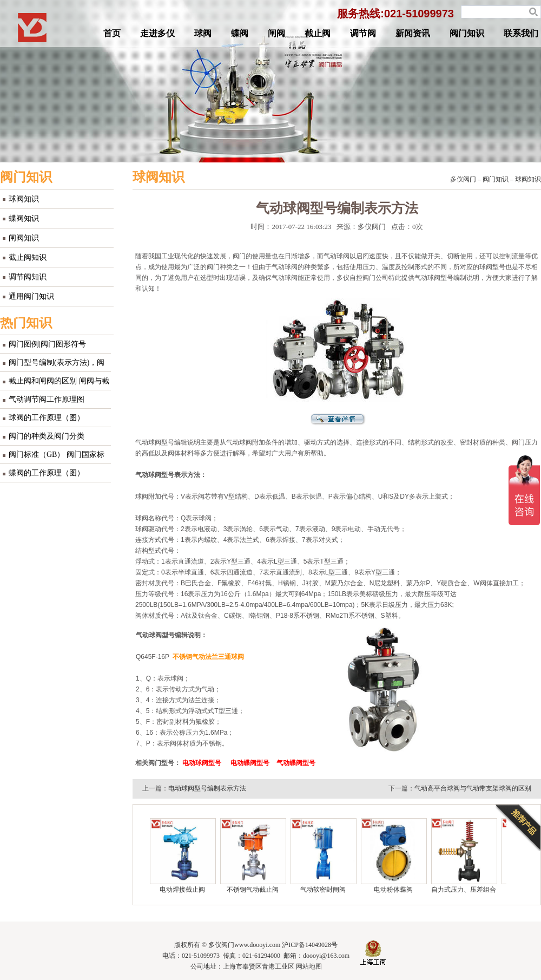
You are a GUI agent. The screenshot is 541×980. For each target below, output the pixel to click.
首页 (112, 33)
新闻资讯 (413, 33)
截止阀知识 (28, 257)
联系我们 (521, 33)
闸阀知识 (24, 238)
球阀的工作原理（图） (47, 418)
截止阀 (318, 33)
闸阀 (276, 33)
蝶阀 (240, 33)
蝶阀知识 (24, 218)
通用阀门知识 (31, 296)
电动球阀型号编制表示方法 (207, 788)
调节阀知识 (28, 277)
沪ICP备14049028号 (310, 945)
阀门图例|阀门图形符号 (47, 344)
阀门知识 (467, 33)
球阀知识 (24, 199)
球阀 (203, 33)
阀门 (470, 179)
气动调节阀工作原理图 (47, 399)
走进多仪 (157, 33)
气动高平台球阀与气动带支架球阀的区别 (473, 788)
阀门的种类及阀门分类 (47, 436)
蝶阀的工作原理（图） (47, 473)
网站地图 (309, 966)
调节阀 (363, 33)
